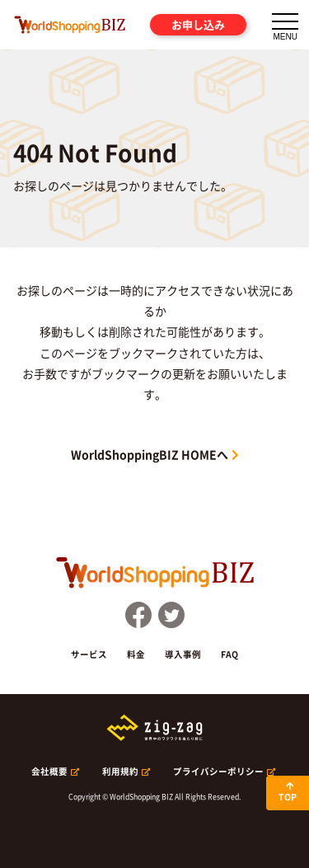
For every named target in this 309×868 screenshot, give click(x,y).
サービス (89, 654)
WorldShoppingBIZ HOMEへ (150, 454)
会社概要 (49, 771)
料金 (136, 654)
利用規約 (120, 771)
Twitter (171, 615)
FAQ (229, 654)
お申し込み (198, 24)
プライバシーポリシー (218, 771)
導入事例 (183, 654)
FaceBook (138, 615)
